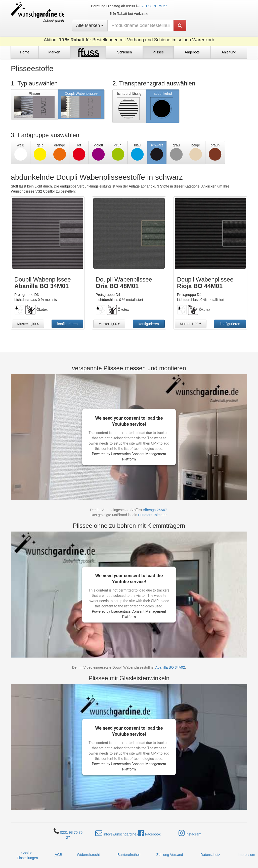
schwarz (157, 152)
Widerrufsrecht (88, 855)
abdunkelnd (162, 106)
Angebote (192, 52)
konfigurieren (68, 324)
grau (176, 152)
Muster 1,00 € (28, 324)
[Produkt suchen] (180, 25)
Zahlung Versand (170, 855)
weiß (21, 152)
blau (137, 152)
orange (60, 152)
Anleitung (229, 52)
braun (215, 152)
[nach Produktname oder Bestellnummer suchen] (141, 25)
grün (118, 152)
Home (25, 52)
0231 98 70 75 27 (153, 6)
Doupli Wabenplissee (81, 105)
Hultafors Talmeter (152, 515)
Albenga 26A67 (155, 510)
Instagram (190, 833)
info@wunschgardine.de (118, 833)
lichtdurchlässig (128, 106)
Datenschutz (210, 855)
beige (196, 152)
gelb (40, 152)
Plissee (158, 52)
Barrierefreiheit (129, 855)
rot (79, 152)
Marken (54, 52)
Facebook (149, 833)
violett (98, 152)
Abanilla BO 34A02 (170, 667)
